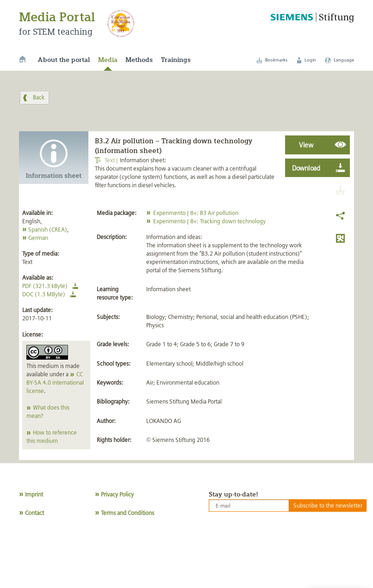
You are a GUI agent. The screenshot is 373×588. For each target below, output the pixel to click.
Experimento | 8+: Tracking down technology (209, 221)
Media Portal (57, 17)
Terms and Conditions (127, 513)
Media (108, 60)
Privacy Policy (117, 494)
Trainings (176, 60)
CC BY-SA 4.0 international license (55, 383)
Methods (139, 60)
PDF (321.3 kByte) (52, 286)
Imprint (34, 494)
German (38, 238)
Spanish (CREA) (48, 230)
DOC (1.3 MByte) (51, 294)
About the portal (64, 60)
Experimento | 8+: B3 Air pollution (196, 213)
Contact (34, 513)
